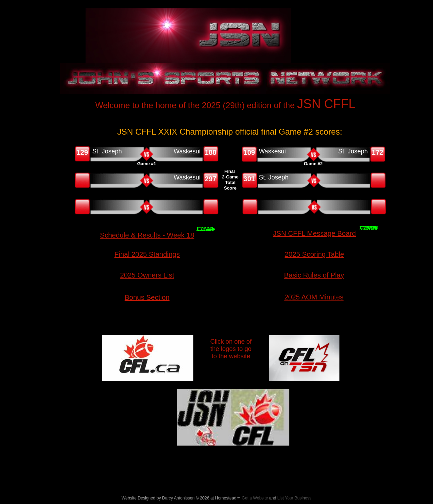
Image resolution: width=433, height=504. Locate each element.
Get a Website (255, 498)
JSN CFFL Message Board (314, 233)
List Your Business (294, 498)
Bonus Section (147, 297)
